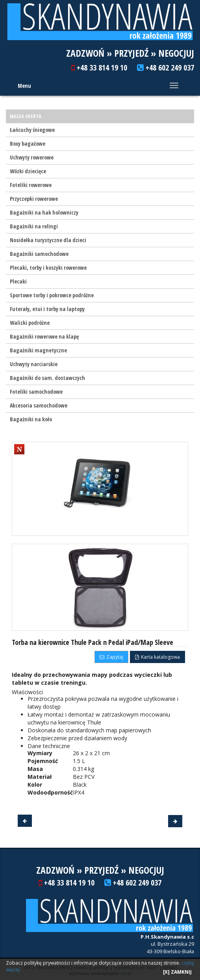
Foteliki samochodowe (36, 392)
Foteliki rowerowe (31, 185)
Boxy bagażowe (28, 144)
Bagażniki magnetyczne (38, 350)
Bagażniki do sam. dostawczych (47, 378)
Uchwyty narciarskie (34, 364)
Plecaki (18, 281)
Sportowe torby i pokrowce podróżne (52, 295)
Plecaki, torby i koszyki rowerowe (48, 268)
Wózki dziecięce (28, 171)
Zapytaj (111, 657)
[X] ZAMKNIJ (177, 972)
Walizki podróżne (30, 323)
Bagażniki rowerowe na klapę (44, 336)
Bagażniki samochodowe (39, 254)
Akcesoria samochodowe (39, 405)
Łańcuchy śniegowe (32, 130)
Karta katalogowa (157, 657)
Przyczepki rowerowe (34, 199)
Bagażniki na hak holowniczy (44, 212)
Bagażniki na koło (31, 419)
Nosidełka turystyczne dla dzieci (48, 240)
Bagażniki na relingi (34, 226)
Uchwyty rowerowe (32, 157)
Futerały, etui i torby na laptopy (47, 309)
